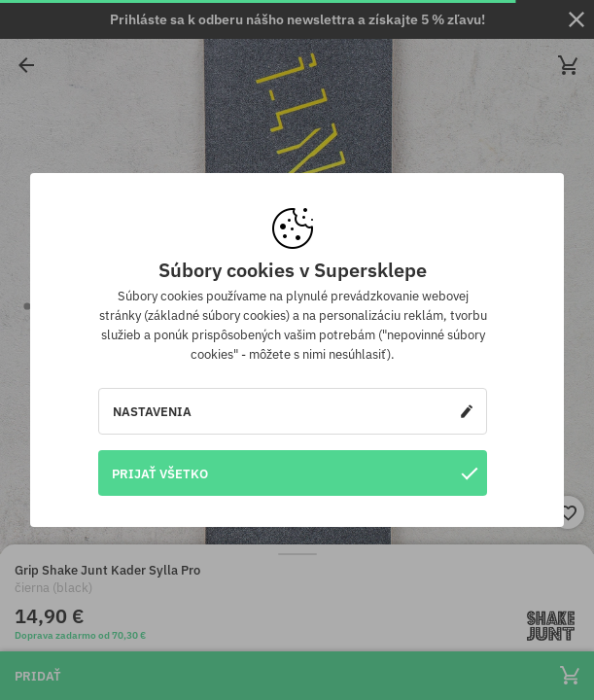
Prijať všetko (295, 473)
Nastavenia (293, 411)
